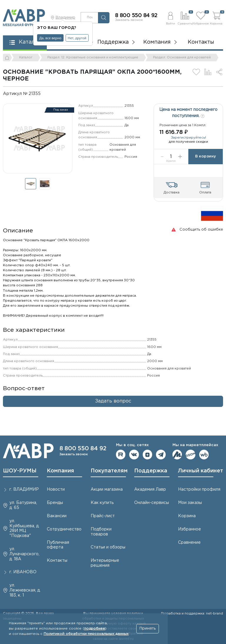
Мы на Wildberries (204, 455)
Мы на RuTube (121, 455)
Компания (60, 471)
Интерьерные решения (105, 563)
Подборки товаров (101, 532)
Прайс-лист (103, 516)
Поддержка (151, 471)
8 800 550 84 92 (136, 16)
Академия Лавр (150, 489)
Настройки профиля (199, 489)
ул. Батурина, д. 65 (23, 505)
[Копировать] (45, 94)
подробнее (95, 629)
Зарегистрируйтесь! (188, 138)
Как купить (102, 503)
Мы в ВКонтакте (134, 455)
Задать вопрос (113, 401)
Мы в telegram (161, 455)
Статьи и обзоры (108, 547)
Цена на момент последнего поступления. (188, 113)
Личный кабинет (201, 471)
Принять (148, 629)
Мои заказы (190, 503)
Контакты (201, 42)
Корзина (187, 516)
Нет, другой (77, 38)
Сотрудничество (64, 529)
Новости (56, 489)
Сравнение (189, 543)
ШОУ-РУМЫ (20, 471)
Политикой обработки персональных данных (86, 634)
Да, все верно (50, 38)
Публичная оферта (58, 545)
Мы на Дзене (148, 455)
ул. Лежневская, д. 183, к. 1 (25, 590)
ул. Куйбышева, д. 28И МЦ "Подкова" (24, 528)
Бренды (55, 503)
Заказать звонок (129, 20)
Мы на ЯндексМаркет (177, 455)
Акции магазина (107, 489)
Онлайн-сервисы (152, 503)
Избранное (190, 529)
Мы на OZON (191, 455)
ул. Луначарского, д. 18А (24, 554)
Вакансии (57, 516)
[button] (171, 18)
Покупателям (109, 471)
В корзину (206, 156)
